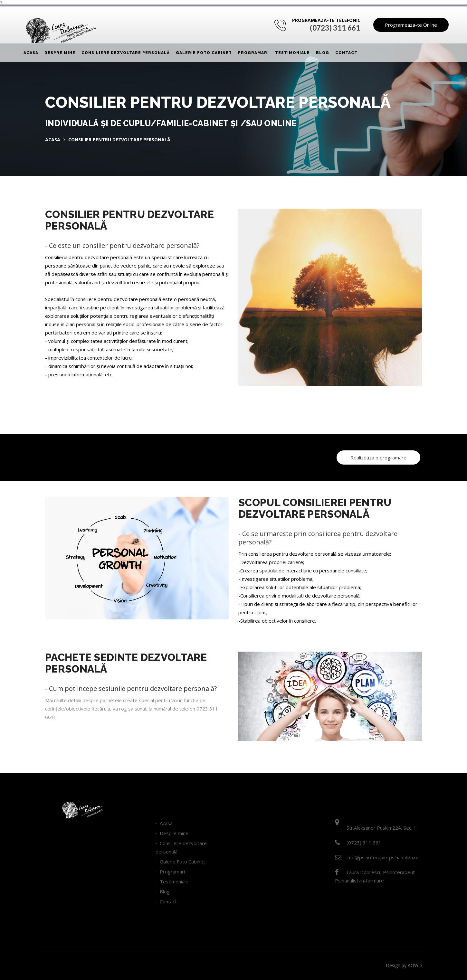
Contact (346, 53)
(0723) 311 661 (335, 28)
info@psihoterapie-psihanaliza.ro (383, 857)
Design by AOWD (404, 965)
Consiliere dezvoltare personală (126, 53)
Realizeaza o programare (378, 457)
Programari (253, 53)
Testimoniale (292, 53)
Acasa (31, 53)
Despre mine (60, 53)
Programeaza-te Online (411, 25)
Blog (323, 53)
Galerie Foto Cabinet (204, 53)
